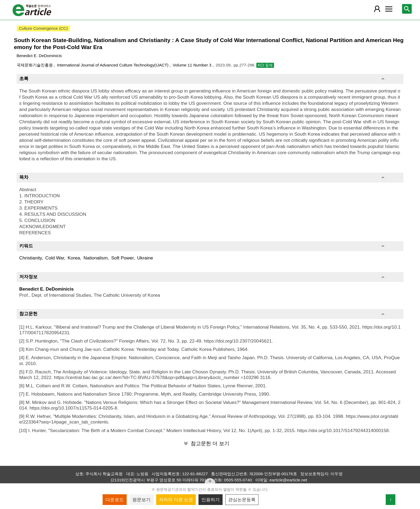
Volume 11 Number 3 (193, 65)
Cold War (55, 258)
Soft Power (122, 258)
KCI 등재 (265, 65)
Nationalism (96, 258)
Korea (74, 258)
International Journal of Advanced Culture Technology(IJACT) (113, 65)
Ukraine (145, 258)
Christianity (31, 258)
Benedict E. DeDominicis (39, 56)
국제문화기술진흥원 (35, 65)
